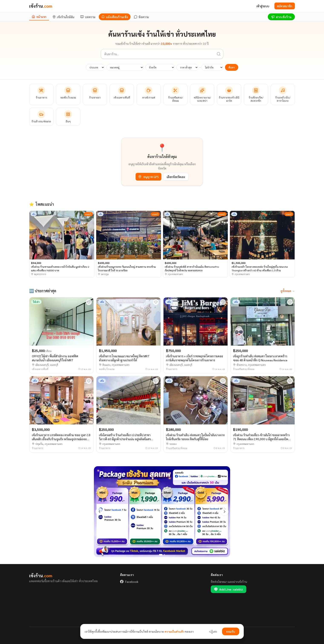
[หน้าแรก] (39, 17)
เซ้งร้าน (41, 6)
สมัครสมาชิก (285, 6)
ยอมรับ (231, 631)
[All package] (162, 512)
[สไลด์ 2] (164, 555)
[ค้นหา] (219, 54)
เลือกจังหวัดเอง (176, 177)
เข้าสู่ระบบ (263, 6)
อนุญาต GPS (148, 177)
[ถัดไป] (225, 512)
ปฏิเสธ (213, 631)
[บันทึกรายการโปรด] (89, 302)
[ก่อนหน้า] (99, 512)
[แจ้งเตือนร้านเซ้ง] (115, 17)
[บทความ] (88, 17)
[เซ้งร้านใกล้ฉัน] (63, 17)
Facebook (129, 582)
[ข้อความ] (141, 17)
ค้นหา (232, 67)
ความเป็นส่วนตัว (174, 631)
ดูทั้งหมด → (288, 291)
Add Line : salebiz (229, 589)
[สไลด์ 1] (161, 555)
